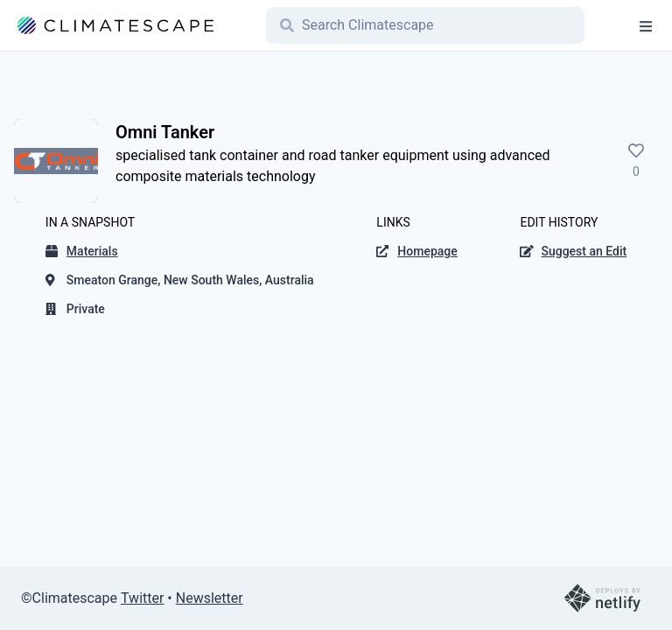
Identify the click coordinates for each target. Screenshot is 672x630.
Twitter (142, 598)
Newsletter (210, 598)
